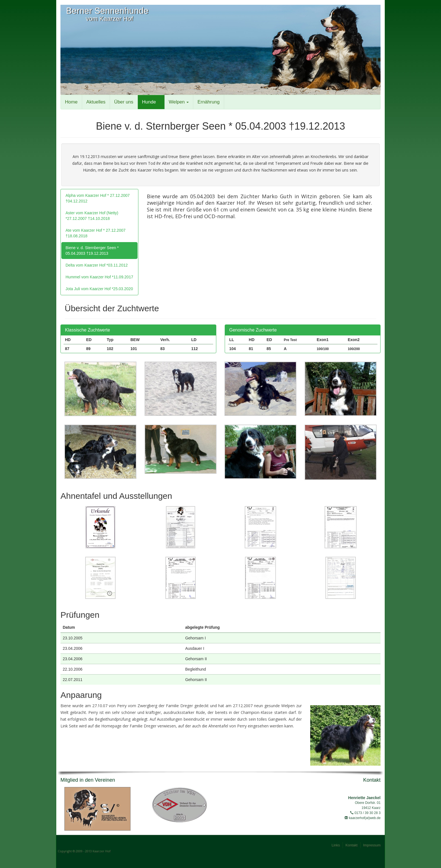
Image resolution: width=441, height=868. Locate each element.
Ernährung (208, 102)
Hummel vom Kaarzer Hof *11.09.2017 (99, 277)
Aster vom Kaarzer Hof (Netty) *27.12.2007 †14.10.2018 (92, 216)
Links (336, 845)
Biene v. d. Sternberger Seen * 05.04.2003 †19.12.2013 (92, 251)
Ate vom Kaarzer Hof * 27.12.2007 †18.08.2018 (95, 233)
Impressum (372, 845)
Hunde (151, 102)
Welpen (179, 102)
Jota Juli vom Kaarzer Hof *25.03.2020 (99, 289)
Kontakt (351, 845)
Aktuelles (96, 102)
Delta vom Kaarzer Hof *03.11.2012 (97, 265)
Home (71, 102)
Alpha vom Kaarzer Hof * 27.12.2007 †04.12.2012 (98, 198)
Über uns (124, 102)
